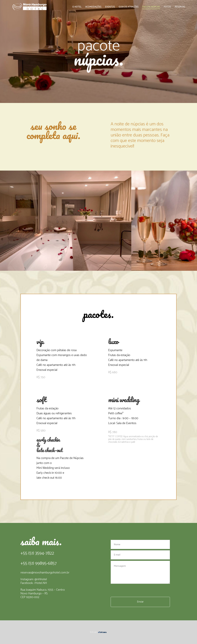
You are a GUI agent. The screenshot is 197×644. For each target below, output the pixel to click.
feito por (98, 632)
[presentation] (134, 591)
